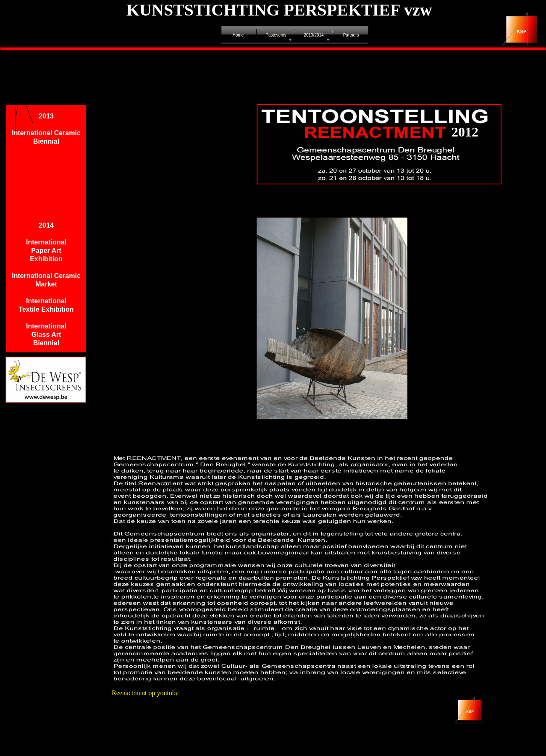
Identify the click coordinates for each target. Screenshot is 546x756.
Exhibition (46, 259)
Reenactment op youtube (145, 693)
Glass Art (46, 335)
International (46, 242)
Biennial (46, 343)
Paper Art (46, 251)
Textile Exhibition (46, 309)
